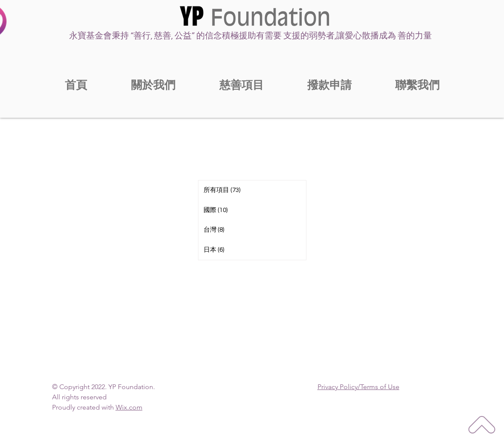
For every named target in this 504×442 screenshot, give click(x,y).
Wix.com (129, 407)
